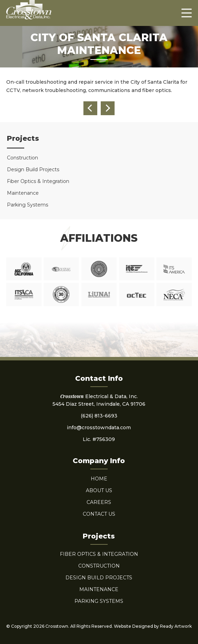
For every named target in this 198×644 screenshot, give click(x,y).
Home (99, 479)
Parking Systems (28, 205)
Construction (22, 158)
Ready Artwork (176, 626)
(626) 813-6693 (99, 416)
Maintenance (23, 193)
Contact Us (99, 514)
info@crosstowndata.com (99, 427)
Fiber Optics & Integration (38, 181)
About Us (99, 490)
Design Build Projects (33, 169)
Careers (99, 502)
